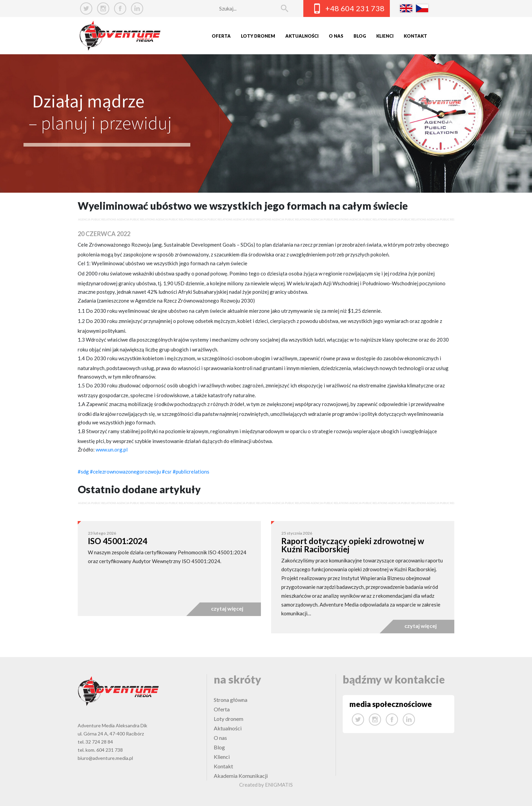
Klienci (385, 36)
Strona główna (231, 700)
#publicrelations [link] (191, 472)
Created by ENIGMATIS (266, 785)
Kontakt (415, 36)
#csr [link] (167, 472)
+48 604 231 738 (355, 8)
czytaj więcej (227, 608)
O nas (336, 36)
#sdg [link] (83, 472)
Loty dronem (258, 36)
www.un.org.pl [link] (112, 449)
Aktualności (302, 36)
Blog (360, 36)
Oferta (221, 36)
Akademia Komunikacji (241, 776)
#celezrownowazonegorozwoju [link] (125, 472)
